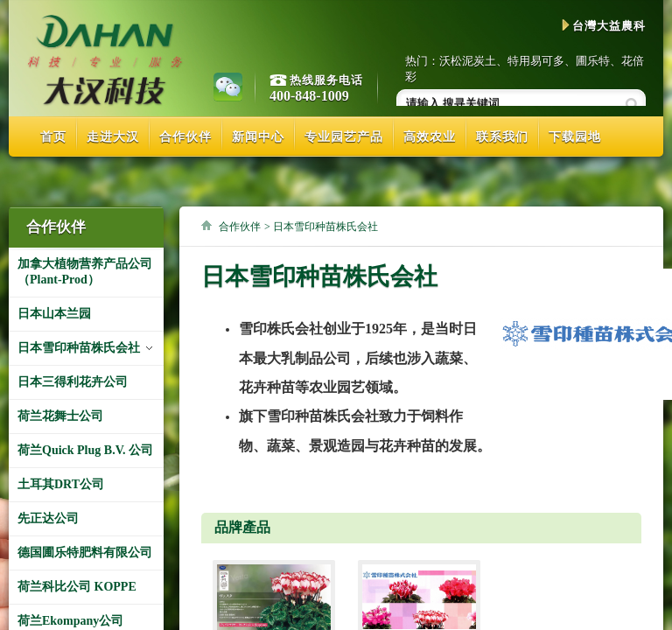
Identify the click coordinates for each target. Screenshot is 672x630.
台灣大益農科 (604, 26)
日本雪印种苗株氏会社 (79, 348)
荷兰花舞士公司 (60, 416)
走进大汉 (113, 137)
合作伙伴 (185, 137)
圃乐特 (593, 61)
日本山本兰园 (54, 314)
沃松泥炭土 (468, 61)
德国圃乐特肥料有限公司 (85, 553)
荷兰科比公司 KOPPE (77, 587)
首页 (53, 137)
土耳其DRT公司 (61, 484)
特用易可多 (536, 61)
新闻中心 (258, 137)
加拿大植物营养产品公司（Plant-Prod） (85, 272)
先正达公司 (48, 518)
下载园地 (575, 137)
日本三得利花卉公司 (73, 382)
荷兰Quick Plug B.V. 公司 (85, 450)
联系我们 (502, 137)
